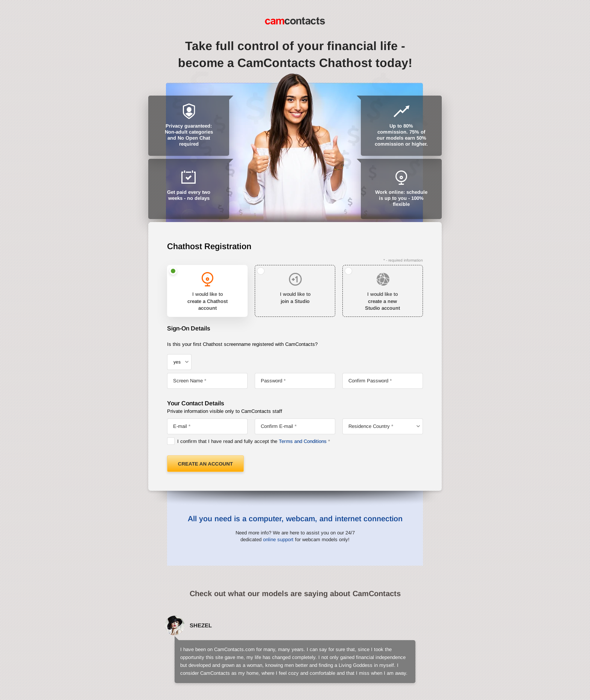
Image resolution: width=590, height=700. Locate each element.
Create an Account (205, 464)
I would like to (207, 301)
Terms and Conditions (303, 441)
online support (278, 539)
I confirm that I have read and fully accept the (252, 441)
